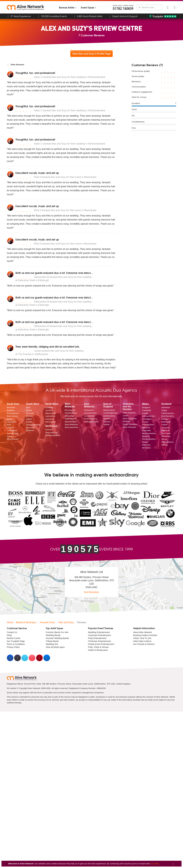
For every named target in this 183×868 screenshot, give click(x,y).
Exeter (29, 422)
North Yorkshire (130, 419)
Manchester (51, 413)
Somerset (30, 428)
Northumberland (53, 435)
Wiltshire (30, 430)
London (10, 428)
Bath (28, 407)
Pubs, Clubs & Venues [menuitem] (98, 647)
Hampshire (12, 422)
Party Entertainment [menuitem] (97, 638)
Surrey (10, 436)
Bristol (29, 410)
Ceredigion (147, 419)
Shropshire (70, 416)
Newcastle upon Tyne (53, 433)
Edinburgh (166, 422)
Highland (165, 430)
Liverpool (49, 419)
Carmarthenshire (149, 416)
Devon (29, 416)
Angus (164, 410)
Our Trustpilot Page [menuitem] (16, 641)
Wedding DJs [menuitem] (52, 644)
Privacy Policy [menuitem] (13, 647)
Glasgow (165, 428)
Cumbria (49, 410)
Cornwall (30, 413)
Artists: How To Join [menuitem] (142, 638)
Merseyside (51, 422)
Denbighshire (148, 425)
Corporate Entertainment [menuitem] (99, 635)
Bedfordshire (109, 410)
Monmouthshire (149, 433)
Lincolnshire (89, 416)
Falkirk (164, 425)
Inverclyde (166, 433)
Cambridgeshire (110, 413)
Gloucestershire (33, 425)
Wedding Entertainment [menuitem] (99, 632)
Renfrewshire (167, 442)
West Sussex (13, 439)
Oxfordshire (12, 430)
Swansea (146, 445)
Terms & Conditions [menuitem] (16, 644)
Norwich (107, 422)
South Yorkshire (130, 424)
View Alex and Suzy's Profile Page (91, 54)
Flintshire (146, 428)
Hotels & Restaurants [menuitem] (98, 650)
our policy (155, 864)
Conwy (145, 422)
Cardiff (145, 413)
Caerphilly (146, 410)
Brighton (11, 410)
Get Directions (91, 592)
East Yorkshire (129, 413)
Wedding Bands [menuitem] (53, 635)
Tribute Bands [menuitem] (52, 641)
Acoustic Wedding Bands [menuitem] (57, 638)
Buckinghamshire (14, 413)
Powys (145, 442)
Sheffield (127, 421)
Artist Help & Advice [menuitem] (142, 641)
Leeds (125, 416)
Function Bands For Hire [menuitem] (57, 632)
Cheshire (49, 407)
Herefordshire (71, 413)
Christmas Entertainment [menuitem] (99, 641)
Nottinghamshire (91, 422)
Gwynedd (146, 430)
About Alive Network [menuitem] (142, 632)
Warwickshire (71, 422)
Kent (9, 425)
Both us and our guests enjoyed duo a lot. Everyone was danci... (54, 273)
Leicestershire (90, 413)
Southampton (13, 433)
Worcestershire (71, 427)
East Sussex (12, 416)
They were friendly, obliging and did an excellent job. (48, 346)
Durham (49, 430)
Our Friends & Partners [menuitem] (144, 644)
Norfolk (107, 419)
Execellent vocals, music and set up (37, 173)
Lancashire (50, 416)
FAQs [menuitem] (9, 635)
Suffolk (106, 425)
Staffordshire (70, 419)
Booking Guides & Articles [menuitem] (145, 635)
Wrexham (146, 448)
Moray (164, 439)
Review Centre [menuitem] (14, 638)
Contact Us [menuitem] (12, 632)
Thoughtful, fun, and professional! (35, 73)
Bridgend (146, 407)
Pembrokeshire (149, 439)
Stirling (164, 445)
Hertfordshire (109, 416)
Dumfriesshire (168, 416)
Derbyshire (89, 410)
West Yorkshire (129, 427)
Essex (10, 419)
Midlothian (166, 436)
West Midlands (71, 425)
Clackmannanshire (169, 413)
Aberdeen (166, 407)
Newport (146, 436)
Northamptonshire (91, 419)
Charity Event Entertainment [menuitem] (101, 644)
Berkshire (11, 407)
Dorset (29, 419)
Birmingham (70, 410)
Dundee (165, 419)
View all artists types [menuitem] (55, 647)
